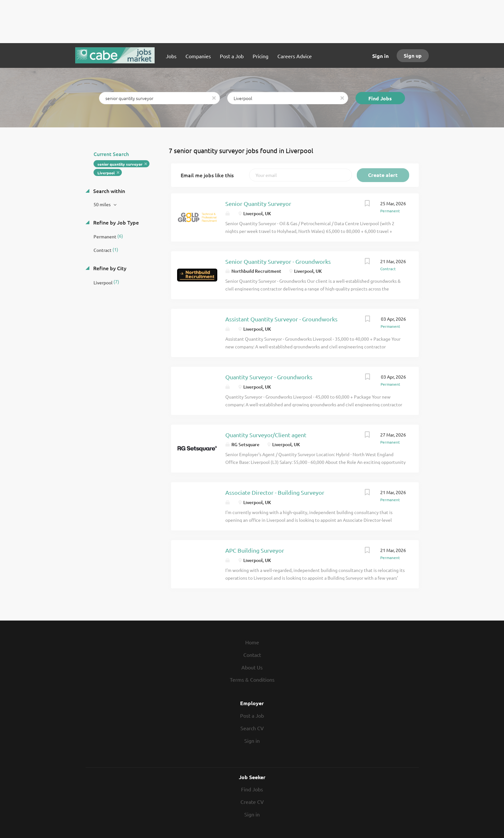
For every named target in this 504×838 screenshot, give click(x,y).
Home (252, 642)
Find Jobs (380, 98)
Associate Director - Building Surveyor (275, 492)
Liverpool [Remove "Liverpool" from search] (106, 173)
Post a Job (252, 715)
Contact (252, 655)
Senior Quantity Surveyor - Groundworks (278, 261)
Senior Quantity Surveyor (258, 203)
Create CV (252, 802)
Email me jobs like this (207, 175)
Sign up (413, 55)
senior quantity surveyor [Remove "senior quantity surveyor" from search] (120, 164)
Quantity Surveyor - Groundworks (269, 377)
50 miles (103, 204)
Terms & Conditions (252, 679)
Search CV (252, 728)
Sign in (380, 56)
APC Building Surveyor (255, 550)
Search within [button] (108, 191)
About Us (252, 667)
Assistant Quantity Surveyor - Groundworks (281, 319)
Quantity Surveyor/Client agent (266, 435)
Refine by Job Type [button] (115, 222)
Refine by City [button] (109, 268)
